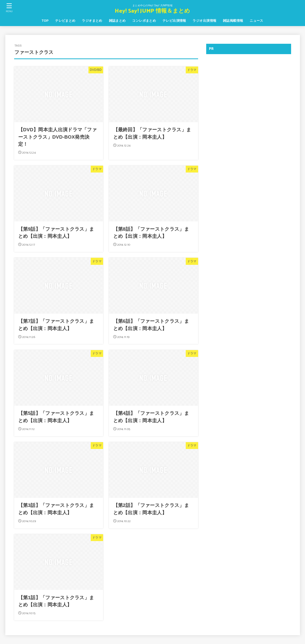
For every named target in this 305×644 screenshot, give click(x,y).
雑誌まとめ (117, 21)
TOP (45, 21)
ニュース (256, 21)
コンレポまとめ (144, 21)
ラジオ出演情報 (204, 21)
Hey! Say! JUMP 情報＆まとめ (152, 11)
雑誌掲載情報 (233, 21)
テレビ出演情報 (174, 21)
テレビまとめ (65, 21)
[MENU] (9, 8)
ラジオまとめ (92, 21)
